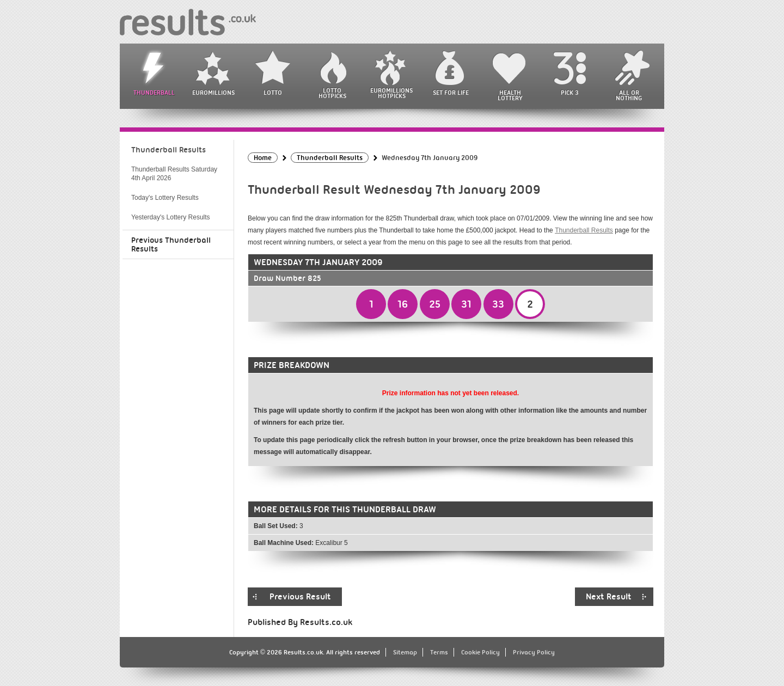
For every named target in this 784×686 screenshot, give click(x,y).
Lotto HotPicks (332, 93)
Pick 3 (569, 93)
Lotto (273, 93)
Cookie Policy (480, 652)
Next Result (609, 597)
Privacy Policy (534, 652)
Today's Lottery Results (165, 198)
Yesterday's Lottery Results (171, 217)
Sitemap (405, 652)
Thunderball (154, 93)
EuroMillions (213, 93)
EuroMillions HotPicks (391, 93)
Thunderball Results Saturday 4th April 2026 (174, 174)
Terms (439, 652)
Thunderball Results (584, 230)
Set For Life (451, 93)
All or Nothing (629, 95)
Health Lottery (510, 95)
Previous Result (300, 597)
